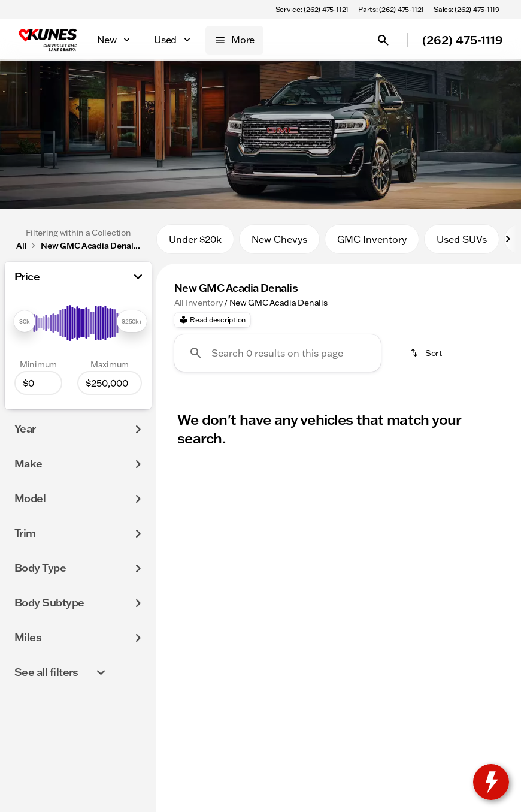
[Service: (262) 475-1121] (312, 10)
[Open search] (383, 40)
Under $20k (195, 239)
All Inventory (198, 303)
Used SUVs (462, 239)
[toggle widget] (491, 782)
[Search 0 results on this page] (278, 353)
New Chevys (279, 239)
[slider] (25, 321)
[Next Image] (508, 239)
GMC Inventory (372, 239)
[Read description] (212, 320)
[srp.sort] (427, 353)
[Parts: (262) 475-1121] (391, 10)
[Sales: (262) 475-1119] (467, 10)
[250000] (110, 383)
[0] (38, 383)
